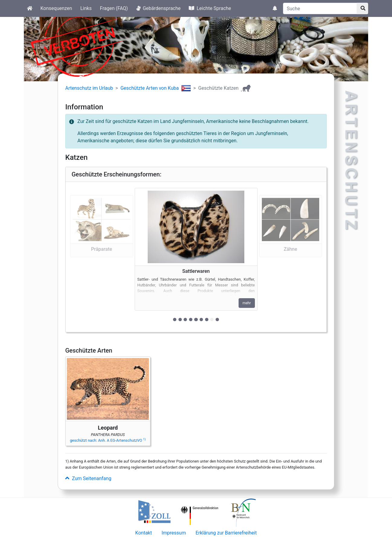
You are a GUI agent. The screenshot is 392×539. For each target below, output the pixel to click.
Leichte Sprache (210, 8)
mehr (247, 303)
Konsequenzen (56, 8)
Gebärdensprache (158, 8)
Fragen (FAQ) (114, 8)
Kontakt (144, 533)
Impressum (174, 533)
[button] (102, 257)
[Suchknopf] (362, 8)
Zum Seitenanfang (88, 478)
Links (86, 8)
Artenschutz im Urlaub (89, 88)
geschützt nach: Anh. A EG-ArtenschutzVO (108, 440)
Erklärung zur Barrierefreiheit (226, 533)
